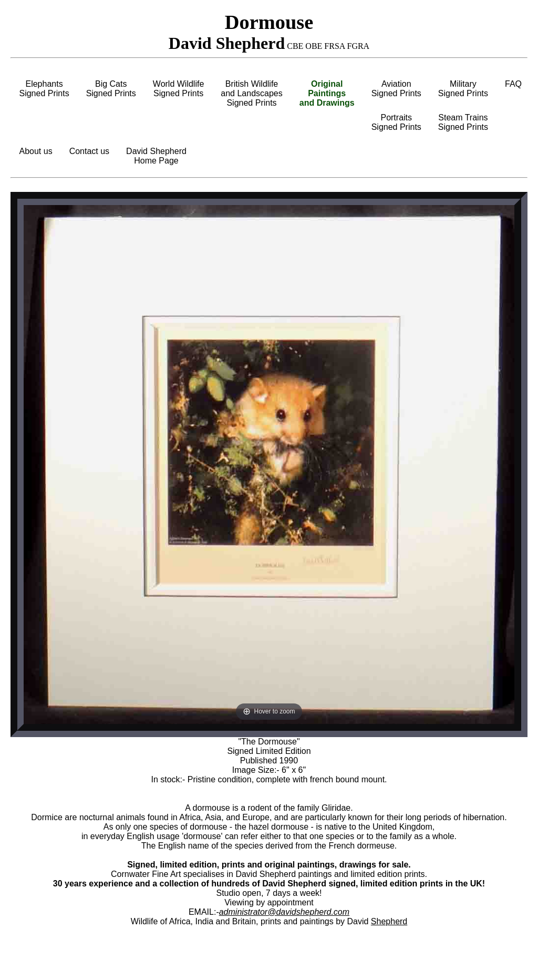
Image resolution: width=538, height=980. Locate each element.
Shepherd (389, 921)
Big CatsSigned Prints (111, 89)
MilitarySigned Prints (463, 89)
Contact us (89, 151)
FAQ (513, 84)
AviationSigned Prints (396, 89)
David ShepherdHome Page (156, 156)
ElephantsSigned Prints (44, 89)
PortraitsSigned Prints (396, 122)
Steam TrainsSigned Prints (463, 122)
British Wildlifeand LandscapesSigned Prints (251, 93)
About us (35, 151)
